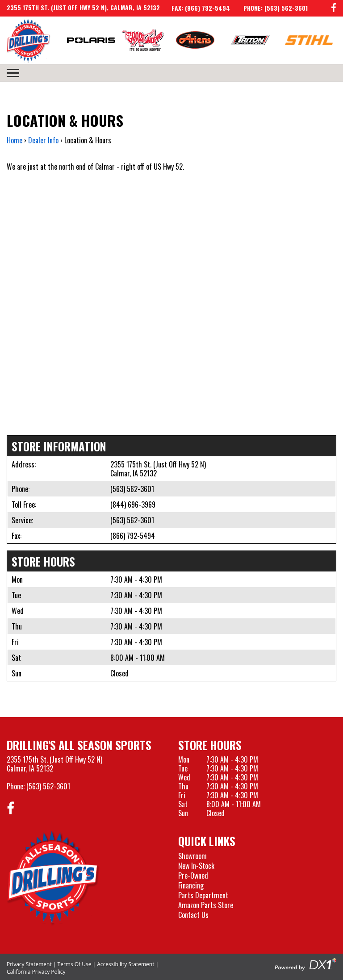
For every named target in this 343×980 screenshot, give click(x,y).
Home (15, 140)
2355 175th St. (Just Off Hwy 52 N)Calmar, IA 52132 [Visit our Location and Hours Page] (54, 764)
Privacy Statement (29, 964)
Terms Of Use (75, 964)
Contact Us (193, 915)
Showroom (192, 856)
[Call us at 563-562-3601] (269, 8)
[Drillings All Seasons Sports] (53, 878)
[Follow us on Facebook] (334, 8)
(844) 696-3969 (133, 505)
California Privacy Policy (36, 972)
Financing (191, 885)
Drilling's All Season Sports (79, 745)
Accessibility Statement (125, 964)
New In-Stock (196, 866)
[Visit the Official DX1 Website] (305, 963)
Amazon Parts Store (206, 905)
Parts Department (203, 895)
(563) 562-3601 (132, 489)
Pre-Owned (193, 876)
